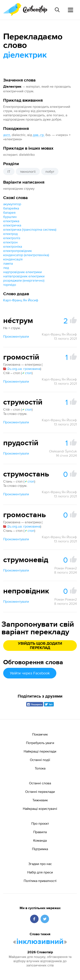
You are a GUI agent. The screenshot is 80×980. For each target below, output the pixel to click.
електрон (10, 242)
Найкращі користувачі (40, 809)
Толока (40, 768)
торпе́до (10, 285)
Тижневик (40, 800)
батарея (9, 212)
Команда (40, 840)
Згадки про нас (40, 864)
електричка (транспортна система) (30, 229)
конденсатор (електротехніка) (26, 255)
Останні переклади (40, 792)
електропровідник (17, 251)
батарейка (11, 208)
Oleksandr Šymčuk (63, 451)
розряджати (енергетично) (24, 280)
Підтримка (40, 849)
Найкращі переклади (40, 751)
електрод (10, 234)
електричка (12, 225)
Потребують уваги (40, 743)
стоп (27, 373)
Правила (40, 832)
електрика (11, 221)
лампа (8, 263)
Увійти (30, 673)
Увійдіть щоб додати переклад (40, 646)
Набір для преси (40, 872)
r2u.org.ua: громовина (22, 369)
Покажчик (40, 734)
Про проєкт (40, 823)
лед (6, 268)
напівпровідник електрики (24, 276)
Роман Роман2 (66, 568)
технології (28, 171)
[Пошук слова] (57, 10)
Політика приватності (40, 881)
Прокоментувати (16, 336)
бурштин (10, 217)
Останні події (40, 760)
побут (50, 171)
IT (9, 171)
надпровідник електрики (23, 272)
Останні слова (40, 783)
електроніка (13, 246)
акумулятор (12, 204)
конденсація (13, 259)
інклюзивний (40, 942)
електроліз (12, 238)
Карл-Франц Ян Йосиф (21, 300)
